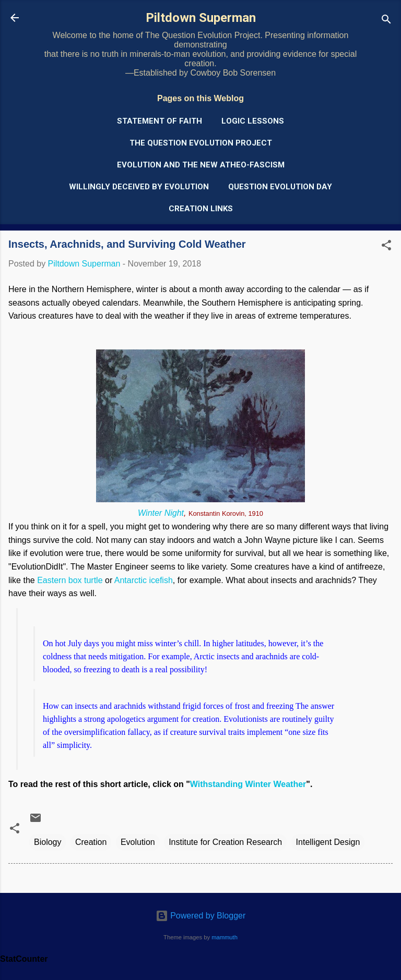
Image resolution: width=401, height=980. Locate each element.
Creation (91, 842)
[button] (386, 247)
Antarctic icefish (144, 580)
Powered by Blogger (201, 916)
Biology (48, 842)
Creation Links (201, 209)
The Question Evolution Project (201, 143)
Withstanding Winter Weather (248, 784)
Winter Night (161, 513)
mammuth (225, 937)
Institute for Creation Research (225, 842)
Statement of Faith (160, 121)
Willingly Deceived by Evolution (139, 187)
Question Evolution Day (280, 187)
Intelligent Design (328, 842)
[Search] (386, 21)
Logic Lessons (253, 121)
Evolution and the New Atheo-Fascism (201, 165)
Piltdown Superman (201, 18)
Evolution (138, 842)
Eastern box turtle (70, 580)
